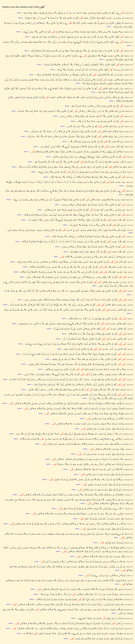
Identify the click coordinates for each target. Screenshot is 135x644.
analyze (19, 13)
